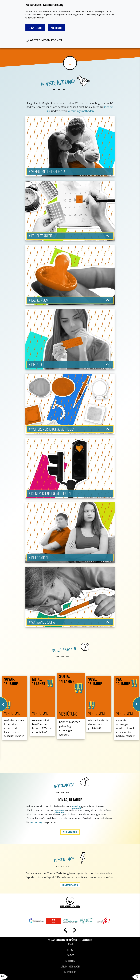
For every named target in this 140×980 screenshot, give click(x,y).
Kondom (108, 107)
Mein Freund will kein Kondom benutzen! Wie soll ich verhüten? (42, 726)
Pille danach (40, 558)
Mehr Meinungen (70, 832)
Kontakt (70, 955)
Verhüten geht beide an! (48, 171)
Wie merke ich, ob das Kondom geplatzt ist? (98, 724)
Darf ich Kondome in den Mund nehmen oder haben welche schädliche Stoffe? (14, 728)
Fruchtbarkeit (42, 236)
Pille (48, 111)
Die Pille (37, 365)
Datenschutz (70, 972)
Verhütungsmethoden (81, 111)
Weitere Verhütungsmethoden (53, 429)
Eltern (70, 950)
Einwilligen (35, 28)
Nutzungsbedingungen (70, 966)
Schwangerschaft (44, 622)
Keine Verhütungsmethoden (51, 493)
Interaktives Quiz (70, 885)
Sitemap (70, 944)
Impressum (70, 961)
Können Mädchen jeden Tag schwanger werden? (70, 728)
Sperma (60, 810)
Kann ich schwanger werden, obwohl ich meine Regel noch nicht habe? (126, 728)
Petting (76, 806)
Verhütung (36, 822)
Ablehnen (56, 28)
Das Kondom (40, 300)
